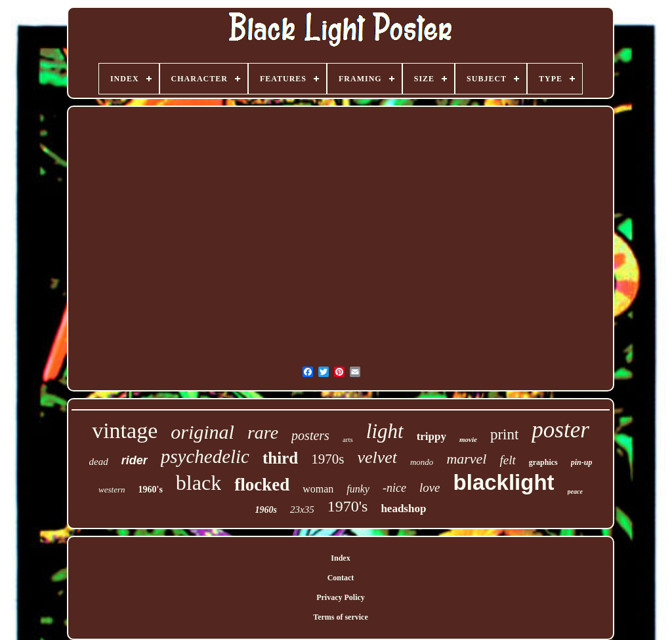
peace (575, 491)
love (430, 488)
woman (318, 489)
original (202, 432)
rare (263, 432)
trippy (431, 436)
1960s (266, 510)
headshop (403, 509)
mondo (422, 462)
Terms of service (341, 617)
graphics (543, 462)
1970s (327, 459)
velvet (377, 457)
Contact (341, 578)
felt (507, 460)
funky (358, 489)
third (280, 458)
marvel (466, 459)
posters (310, 435)
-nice (394, 488)
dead (99, 462)
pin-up (582, 462)
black (199, 483)
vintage (125, 430)
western (112, 490)
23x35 (302, 510)
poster (560, 430)
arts (348, 439)
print (504, 434)
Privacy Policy (341, 597)
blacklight (504, 482)
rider (135, 460)
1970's (348, 506)
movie (468, 439)
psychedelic (205, 456)
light (385, 431)
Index (340, 558)
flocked (262, 485)
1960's (151, 490)
